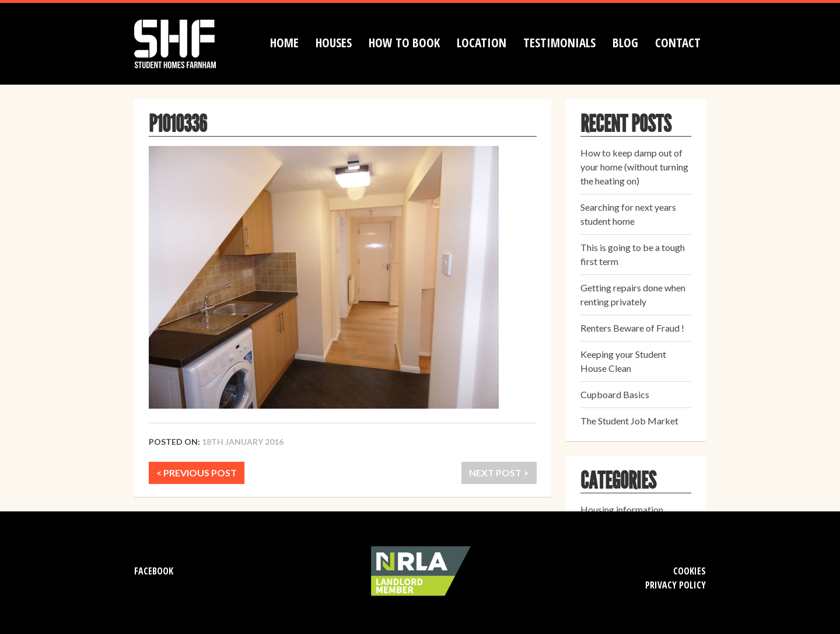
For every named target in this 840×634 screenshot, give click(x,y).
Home (284, 43)
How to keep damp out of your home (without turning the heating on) (634, 167)
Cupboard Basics (615, 394)
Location (482, 43)
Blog (625, 43)
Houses (334, 43)
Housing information (622, 509)
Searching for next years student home (628, 214)
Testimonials (559, 43)
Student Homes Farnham (187, 42)
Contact (678, 43)
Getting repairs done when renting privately (633, 295)
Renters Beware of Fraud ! (632, 328)
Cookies (689, 571)
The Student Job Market (629, 421)
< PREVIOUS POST (197, 473)
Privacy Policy (675, 585)
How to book (404, 43)
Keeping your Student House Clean (623, 361)
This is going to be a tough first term (633, 254)
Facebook (154, 571)
